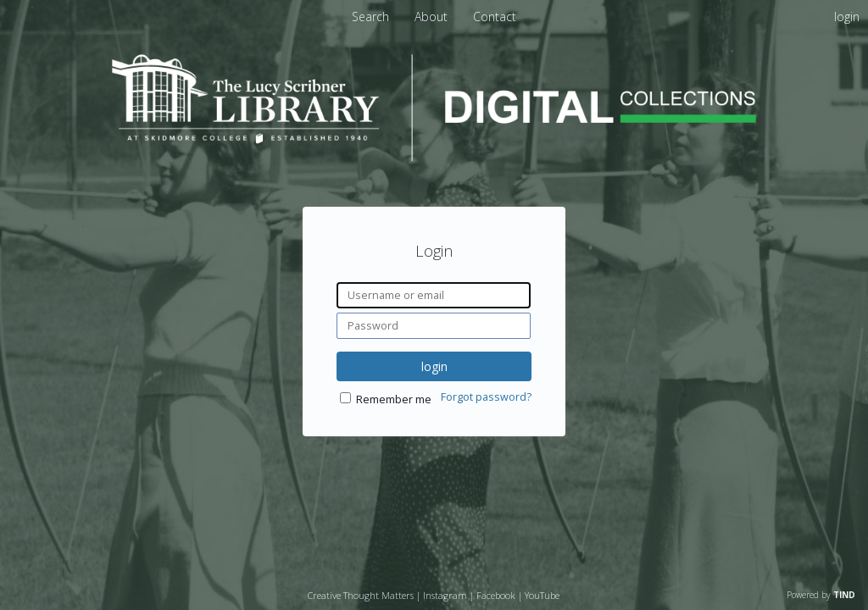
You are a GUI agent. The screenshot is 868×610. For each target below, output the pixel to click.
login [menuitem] (847, 17)
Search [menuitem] (370, 17)
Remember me (394, 399)
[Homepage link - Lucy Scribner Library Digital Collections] (434, 156)
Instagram (445, 595)
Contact (495, 17)
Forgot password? (486, 397)
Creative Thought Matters (361, 595)
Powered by (821, 595)
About (433, 17)
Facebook (496, 595)
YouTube (542, 595)
